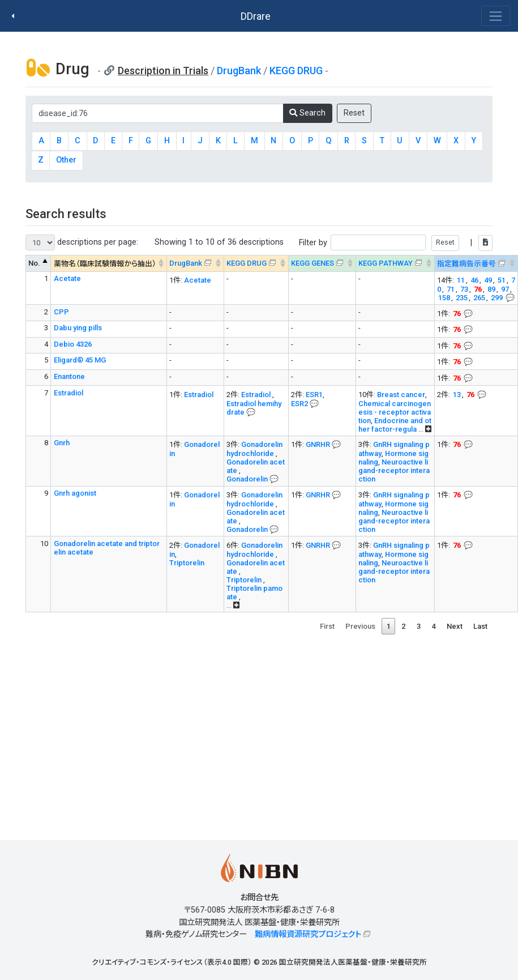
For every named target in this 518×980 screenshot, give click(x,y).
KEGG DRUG (296, 71)
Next (455, 626)
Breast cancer (401, 395)
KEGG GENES (312, 263)
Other (66, 160)
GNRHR (318, 444)
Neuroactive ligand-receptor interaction (394, 470)
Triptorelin (187, 563)
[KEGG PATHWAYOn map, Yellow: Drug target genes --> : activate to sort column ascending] (395, 264)
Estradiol (69, 393)
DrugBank (239, 71)
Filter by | (396, 243)
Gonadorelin (248, 479)
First (327, 626)
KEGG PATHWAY (386, 263)
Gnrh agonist (75, 493)
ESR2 (299, 404)
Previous (360, 626)
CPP (61, 312)
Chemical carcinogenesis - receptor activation (395, 412)
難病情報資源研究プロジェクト (308, 934)
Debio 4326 (73, 344)
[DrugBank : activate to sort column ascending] (195, 264)
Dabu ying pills (78, 328)
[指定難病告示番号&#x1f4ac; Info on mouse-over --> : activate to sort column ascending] (476, 264)
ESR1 (314, 395)
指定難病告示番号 (466, 264)
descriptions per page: (82, 242)
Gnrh (62, 443)
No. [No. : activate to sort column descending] (34, 263)
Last (480, 626)
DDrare (256, 16)
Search (307, 113)
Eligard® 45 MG (80, 360)
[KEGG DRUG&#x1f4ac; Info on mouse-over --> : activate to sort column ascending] (256, 264)
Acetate (67, 278)
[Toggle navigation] (496, 16)
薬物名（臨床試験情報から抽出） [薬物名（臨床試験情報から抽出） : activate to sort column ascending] (105, 264)
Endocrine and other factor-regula (395, 425)
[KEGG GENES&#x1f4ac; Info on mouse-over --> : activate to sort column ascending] (322, 264)
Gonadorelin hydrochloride (254, 449)
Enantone (69, 376)
